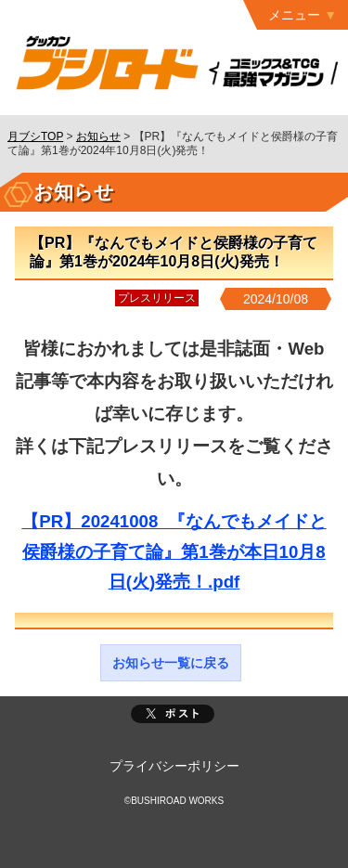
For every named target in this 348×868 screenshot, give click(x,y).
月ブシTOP (35, 136)
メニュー (294, 15)
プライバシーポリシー (174, 766)
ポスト (173, 714)
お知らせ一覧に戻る (171, 663)
